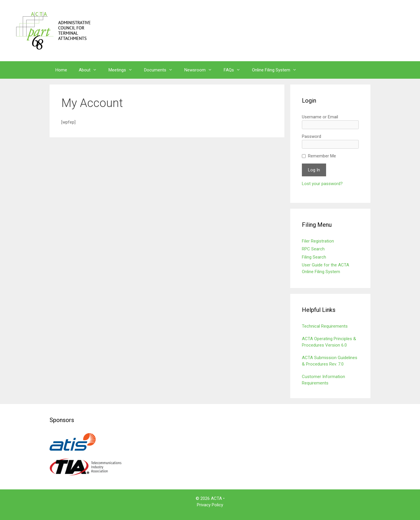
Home (61, 70)
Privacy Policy (210, 505)
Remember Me (322, 156)
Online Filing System (277, 70)
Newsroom (201, 70)
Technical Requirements (325, 326)
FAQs (235, 70)
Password (311, 136)
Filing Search (314, 257)
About (91, 70)
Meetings (123, 70)
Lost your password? (322, 184)
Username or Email (320, 117)
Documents (161, 70)
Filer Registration (318, 241)
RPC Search (313, 249)
